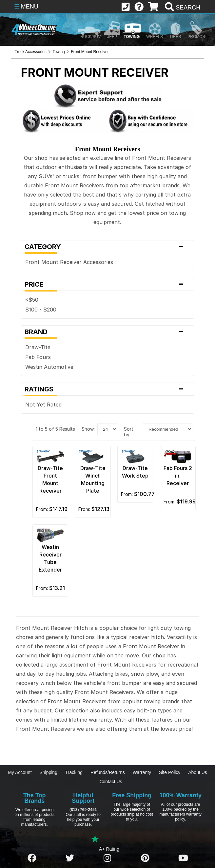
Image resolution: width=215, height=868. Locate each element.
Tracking (74, 772)
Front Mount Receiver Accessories (69, 262)
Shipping (48, 772)
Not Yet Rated (43, 405)
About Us (198, 772)
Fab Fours (38, 357)
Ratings (107, 389)
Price (107, 284)
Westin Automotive (49, 367)
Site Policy (170, 772)
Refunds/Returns (108, 772)
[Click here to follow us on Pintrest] (145, 858)
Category (107, 247)
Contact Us (111, 782)
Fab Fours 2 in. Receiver (178, 476)
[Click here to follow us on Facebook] (32, 858)
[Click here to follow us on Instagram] (107, 858)
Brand (107, 332)
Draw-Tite (38, 347)
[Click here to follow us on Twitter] (70, 858)
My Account (20, 772)
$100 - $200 (41, 310)
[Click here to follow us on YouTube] (183, 858)
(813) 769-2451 (83, 810)
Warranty (142, 772)
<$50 (32, 300)
